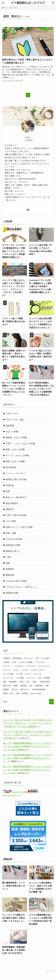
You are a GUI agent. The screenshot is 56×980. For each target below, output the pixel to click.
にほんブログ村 (15, 792)
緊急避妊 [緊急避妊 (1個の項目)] (6, 690)
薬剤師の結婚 (12, 593)
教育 (8, 491)
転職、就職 (11, 533)
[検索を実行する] (51, 702)
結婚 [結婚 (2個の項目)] (47, 686)
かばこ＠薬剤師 (28, 726)
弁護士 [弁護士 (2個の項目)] (34, 682)
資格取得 (10, 569)
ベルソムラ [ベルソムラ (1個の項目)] (37, 674)
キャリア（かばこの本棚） (18, 455)
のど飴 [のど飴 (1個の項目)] (14, 662)
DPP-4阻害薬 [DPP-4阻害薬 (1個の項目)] (17, 658)
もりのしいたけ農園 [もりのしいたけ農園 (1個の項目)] (26, 662)
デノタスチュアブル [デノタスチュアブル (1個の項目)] (37, 670)
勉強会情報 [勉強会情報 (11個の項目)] (13, 682)
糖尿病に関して (13, 551)
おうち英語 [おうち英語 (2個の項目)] (45, 658)
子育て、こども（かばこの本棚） (21, 444)
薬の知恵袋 (11, 467)
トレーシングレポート (16, 473)
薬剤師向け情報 (13, 545)
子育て (9, 557)
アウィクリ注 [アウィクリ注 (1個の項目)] (40, 662)
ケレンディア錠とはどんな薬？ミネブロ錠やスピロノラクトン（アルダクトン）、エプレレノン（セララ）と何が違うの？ (28, 723)
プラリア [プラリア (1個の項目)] (28, 674)
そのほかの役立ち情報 (16, 581)
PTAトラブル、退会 (15, 420)
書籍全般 (10, 575)
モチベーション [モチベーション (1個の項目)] (8, 678)
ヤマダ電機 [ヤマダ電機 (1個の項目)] (20, 678)
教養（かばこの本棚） (16, 450)
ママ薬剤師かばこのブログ (28, 3)
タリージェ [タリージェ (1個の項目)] (7, 670)
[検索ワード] (28, 702)
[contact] (28, 210)
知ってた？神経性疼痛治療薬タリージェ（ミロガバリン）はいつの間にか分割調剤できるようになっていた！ (28, 747)
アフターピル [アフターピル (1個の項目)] (31, 666)
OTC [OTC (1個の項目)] (37, 658)
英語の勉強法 (12, 503)
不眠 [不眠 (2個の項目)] (40, 678)
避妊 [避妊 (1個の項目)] (18, 693)
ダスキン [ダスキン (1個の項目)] (16, 670)
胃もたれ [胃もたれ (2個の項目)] (15, 690)
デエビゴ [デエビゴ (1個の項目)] (25, 670)
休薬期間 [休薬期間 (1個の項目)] (47, 678)
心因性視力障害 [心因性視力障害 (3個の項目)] (45, 682)
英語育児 (10, 509)
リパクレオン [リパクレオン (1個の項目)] (31, 678)
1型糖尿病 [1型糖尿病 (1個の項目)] (6, 658)
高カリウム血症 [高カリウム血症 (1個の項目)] (36, 693)
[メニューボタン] (3, 3)
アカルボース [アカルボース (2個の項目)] (19, 666)
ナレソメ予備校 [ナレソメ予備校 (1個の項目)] (8, 674)
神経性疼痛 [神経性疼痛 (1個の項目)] (39, 686)
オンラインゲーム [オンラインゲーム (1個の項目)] (44, 666)
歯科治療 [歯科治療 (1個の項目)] (24, 686)
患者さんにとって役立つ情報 (19, 527)
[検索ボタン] (53, 3)
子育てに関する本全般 (16, 515)
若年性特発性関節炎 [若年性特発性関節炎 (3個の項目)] (39, 690)
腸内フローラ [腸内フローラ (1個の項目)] (25, 690)
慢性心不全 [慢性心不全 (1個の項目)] (7, 686)
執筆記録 (10, 485)
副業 (8, 563)
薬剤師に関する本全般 (16, 479)
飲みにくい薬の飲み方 (16, 497)
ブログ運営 (11, 521)
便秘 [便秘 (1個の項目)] (5, 682)
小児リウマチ (12, 414)
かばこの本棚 (12, 432)
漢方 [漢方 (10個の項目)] (31, 686)
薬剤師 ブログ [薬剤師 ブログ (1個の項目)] (8, 693)
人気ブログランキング (11, 795)
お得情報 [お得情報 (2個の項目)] (6, 662)
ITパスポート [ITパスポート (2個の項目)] (29, 658)
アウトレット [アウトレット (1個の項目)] (8, 666)
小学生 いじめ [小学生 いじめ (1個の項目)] (24, 682)
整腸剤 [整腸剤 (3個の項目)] (16, 686)
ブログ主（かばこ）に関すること (21, 587)
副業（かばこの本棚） (16, 461)
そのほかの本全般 (14, 539)
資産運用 (10, 426)
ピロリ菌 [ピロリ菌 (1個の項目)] (19, 674)
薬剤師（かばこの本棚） (17, 438)
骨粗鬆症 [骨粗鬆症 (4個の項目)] (25, 693)
